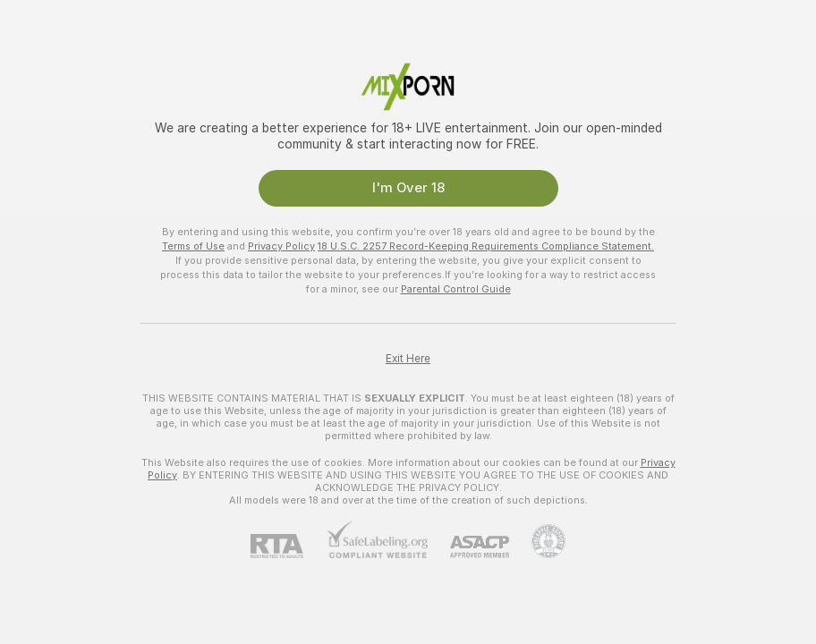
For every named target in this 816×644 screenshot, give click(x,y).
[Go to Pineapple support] (537, 541)
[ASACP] (468, 547)
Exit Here (408, 359)
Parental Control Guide (456, 289)
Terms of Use (193, 246)
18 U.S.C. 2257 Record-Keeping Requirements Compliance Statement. (486, 246)
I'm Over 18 (408, 188)
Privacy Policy (281, 246)
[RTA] (288, 546)
